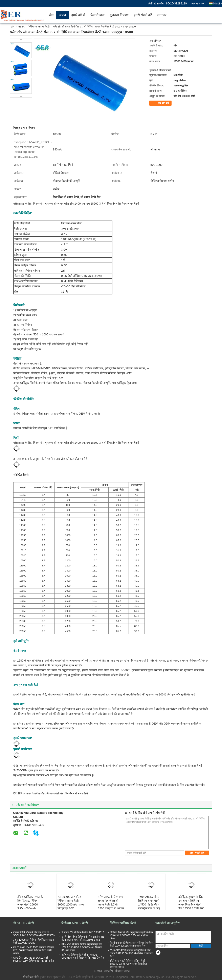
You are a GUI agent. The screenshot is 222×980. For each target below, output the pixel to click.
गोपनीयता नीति (31, 977)
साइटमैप (108, 971)
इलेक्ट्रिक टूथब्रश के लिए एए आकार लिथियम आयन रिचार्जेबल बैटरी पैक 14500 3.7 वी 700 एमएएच (191, 904)
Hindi (218, 3)
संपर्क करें (197, 853)
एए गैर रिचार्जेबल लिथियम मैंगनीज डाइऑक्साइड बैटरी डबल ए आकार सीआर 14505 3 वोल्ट (83, 938)
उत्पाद (62, 15)
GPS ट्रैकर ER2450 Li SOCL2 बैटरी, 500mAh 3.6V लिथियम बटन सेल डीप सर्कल (34, 959)
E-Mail (98, 971)
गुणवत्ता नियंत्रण (119, 15)
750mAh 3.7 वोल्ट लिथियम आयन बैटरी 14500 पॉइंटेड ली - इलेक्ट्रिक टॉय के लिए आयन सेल (149, 904)
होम (51, 15)
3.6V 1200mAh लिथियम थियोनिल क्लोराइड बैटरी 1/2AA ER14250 (33, 941)
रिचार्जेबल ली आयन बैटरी (77, 794)
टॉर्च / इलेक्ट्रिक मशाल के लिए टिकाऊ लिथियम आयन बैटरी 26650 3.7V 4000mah (30, 903)
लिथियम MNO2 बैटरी (75, 923)
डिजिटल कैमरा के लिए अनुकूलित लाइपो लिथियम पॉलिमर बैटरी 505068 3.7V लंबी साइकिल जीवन (131, 935)
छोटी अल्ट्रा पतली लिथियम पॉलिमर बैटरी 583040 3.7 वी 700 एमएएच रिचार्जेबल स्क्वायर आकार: (128, 964)
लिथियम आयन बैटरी (39, 26)
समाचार (162, 15)
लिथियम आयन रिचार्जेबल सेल (31, 794)
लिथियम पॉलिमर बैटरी (123, 923)
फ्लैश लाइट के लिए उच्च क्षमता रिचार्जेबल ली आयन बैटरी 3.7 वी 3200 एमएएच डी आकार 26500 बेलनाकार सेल (111, 904)
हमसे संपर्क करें (143, 15)
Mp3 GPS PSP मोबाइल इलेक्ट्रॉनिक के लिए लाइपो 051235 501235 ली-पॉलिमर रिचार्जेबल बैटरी (131, 953)
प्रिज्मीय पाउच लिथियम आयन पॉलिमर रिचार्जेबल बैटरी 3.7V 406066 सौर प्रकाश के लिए (132, 944)
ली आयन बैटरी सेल (55, 794)
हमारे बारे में (78, 15)
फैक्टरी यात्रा (97, 15)
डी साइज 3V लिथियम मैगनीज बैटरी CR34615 (83, 932)
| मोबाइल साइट (121, 971)
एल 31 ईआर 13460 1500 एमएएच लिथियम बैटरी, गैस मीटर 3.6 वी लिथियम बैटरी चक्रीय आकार (34, 950)
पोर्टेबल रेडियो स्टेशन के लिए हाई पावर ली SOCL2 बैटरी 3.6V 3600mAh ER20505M (34, 934)
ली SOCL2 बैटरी (23, 923)
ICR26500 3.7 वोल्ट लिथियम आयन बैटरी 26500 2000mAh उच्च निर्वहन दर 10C (71, 903)
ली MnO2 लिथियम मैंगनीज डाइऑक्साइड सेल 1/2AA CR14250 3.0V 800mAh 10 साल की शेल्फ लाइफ (82, 947)
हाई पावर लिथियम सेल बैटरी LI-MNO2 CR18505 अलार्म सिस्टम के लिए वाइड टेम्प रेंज (83, 956)
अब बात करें (198, 3)
